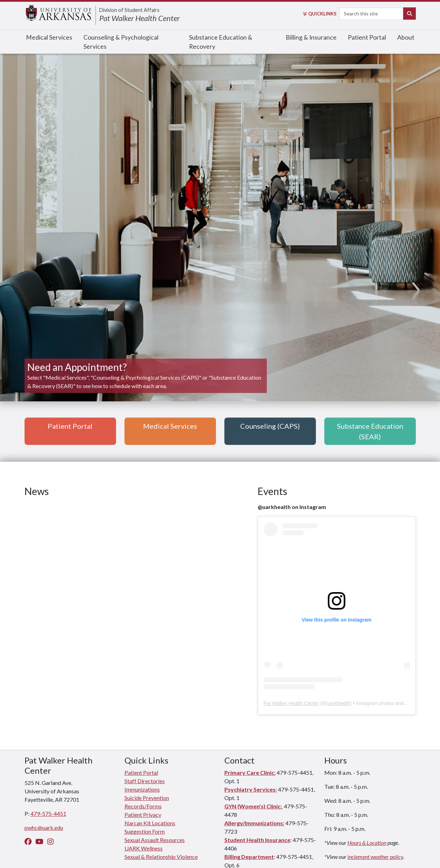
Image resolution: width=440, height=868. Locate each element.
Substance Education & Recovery (221, 42)
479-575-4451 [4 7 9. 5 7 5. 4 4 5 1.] (48, 813)
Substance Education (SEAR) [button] (370, 431)
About (406, 37)
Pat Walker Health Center (140, 18)
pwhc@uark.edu (44, 828)
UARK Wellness (144, 848)
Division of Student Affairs (129, 10)
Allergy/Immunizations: (254, 823)
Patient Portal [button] (70, 426)
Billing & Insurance (311, 37)
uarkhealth (338, 703)
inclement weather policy (375, 857)
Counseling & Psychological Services (121, 42)
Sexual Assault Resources (155, 840)
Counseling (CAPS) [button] (270, 426)
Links (320, 14)
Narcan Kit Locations (150, 823)
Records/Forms (143, 806)
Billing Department (249, 857)
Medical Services (49, 37)
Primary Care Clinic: (250, 772)
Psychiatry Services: (251, 789)
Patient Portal (367, 37)
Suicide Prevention (147, 798)
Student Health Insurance (257, 840)
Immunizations (142, 789)
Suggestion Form (145, 831)
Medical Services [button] (170, 426)
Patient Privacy (143, 815)
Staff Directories (145, 781)
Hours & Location (367, 843)
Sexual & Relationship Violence (161, 857)
